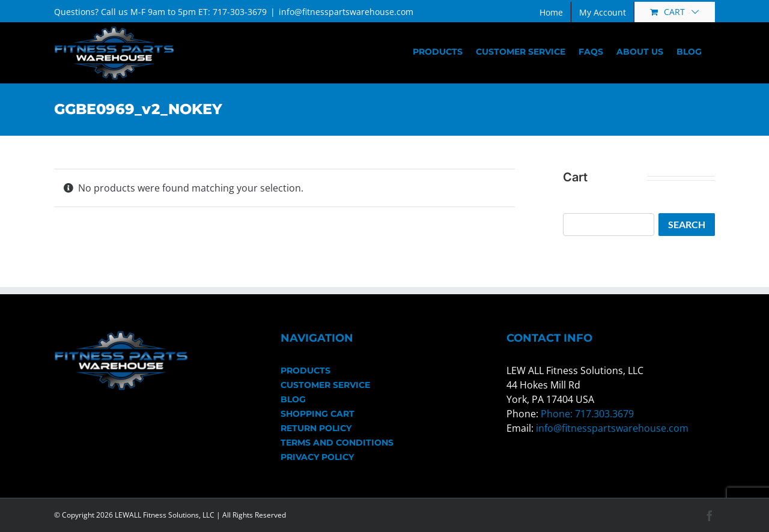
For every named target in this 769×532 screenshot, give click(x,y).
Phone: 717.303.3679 (587, 414)
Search (687, 224)
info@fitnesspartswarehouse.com (346, 12)
